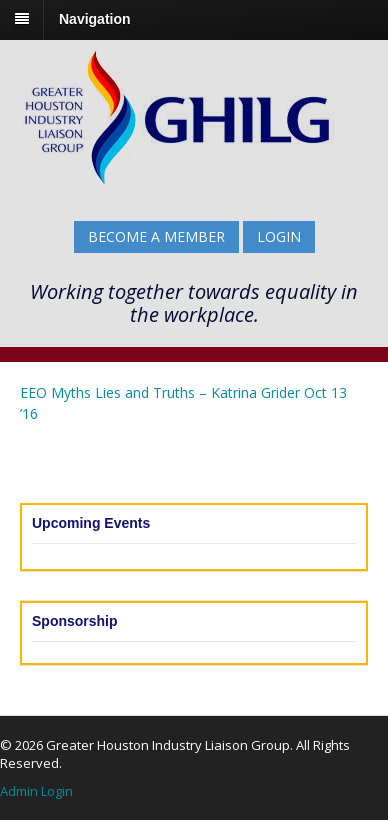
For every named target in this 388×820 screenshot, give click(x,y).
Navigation (95, 19)
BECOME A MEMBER (156, 236)
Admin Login (36, 791)
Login (279, 236)
